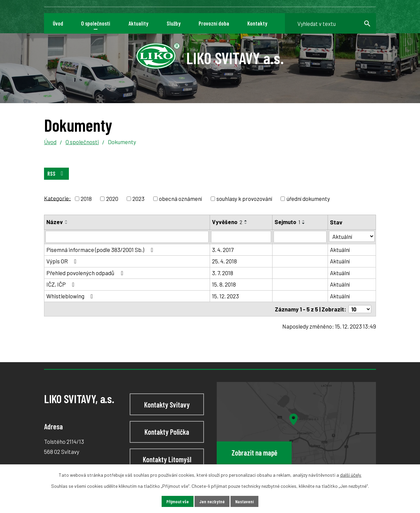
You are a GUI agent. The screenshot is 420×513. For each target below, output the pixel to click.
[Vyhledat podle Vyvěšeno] (241, 237)
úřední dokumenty (308, 199)
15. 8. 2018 (224, 284)
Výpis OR (63, 261)
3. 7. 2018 (223, 273)
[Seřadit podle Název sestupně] (67, 223)
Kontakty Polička (167, 432)
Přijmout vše (178, 501)
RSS (56, 173)
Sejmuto (288, 222)
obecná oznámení (180, 199)
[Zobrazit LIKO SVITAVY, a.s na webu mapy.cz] (296, 429)
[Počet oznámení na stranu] (360, 309)
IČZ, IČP (62, 284)
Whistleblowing (71, 296)
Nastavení (244, 501)
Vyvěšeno (227, 222)
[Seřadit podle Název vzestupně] (67, 221)
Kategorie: (57, 198)
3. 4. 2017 (223, 250)
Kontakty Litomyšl (167, 459)
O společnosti (82, 142)
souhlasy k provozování (244, 199)
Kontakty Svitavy (167, 404)
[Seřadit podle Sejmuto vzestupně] (304, 221)
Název (55, 222)
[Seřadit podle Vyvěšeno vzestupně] (246, 221)
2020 (112, 199)
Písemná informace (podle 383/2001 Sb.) (101, 250)
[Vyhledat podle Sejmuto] (301, 237)
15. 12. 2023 (226, 296)
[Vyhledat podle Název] (127, 237)
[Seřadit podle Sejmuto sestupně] (304, 223)
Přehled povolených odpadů (86, 273)
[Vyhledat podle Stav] (352, 236)
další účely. (351, 475)
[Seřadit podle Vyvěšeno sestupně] (246, 223)
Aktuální (341, 250)
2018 (86, 199)
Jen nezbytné (212, 501)
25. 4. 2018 (225, 261)
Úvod (50, 142)
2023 (138, 199)
